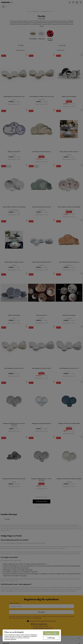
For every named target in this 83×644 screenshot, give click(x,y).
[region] (32, 635)
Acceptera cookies (51, 633)
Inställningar (51, 638)
